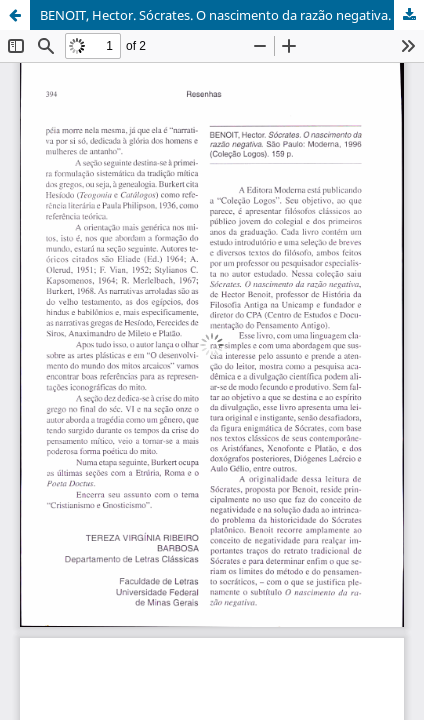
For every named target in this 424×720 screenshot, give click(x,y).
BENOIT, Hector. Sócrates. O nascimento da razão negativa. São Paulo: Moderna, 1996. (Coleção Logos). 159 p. (232, 15)
